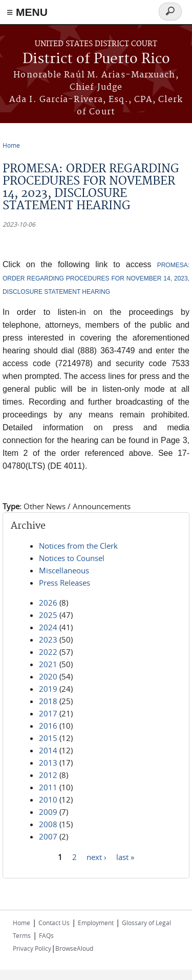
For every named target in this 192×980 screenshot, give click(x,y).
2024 (48, 627)
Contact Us (54, 923)
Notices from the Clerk (78, 546)
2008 (48, 824)
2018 (48, 701)
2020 (48, 676)
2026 (48, 603)
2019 (48, 689)
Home (11, 145)
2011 (48, 787)
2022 (48, 652)
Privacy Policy (32, 948)
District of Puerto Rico (96, 59)
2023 (48, 639)
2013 (48, 763)
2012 (48, 775)
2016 (48, 726)
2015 (48, 738)
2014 (48, 750)
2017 (48, 713)
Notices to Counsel (72, 558)
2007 (48, 836)
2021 (48, 664)
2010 (48, 799)
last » (125, 856)
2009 (48, 812)
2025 (48, 615)
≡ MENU (27, 12)
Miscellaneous (64, 570)
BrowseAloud (74, 948)
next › (97, 856)
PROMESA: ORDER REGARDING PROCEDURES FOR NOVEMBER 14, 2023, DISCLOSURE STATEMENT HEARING (96, 278)
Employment (96, 923)
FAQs (46, 935)
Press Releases (65, 583)
